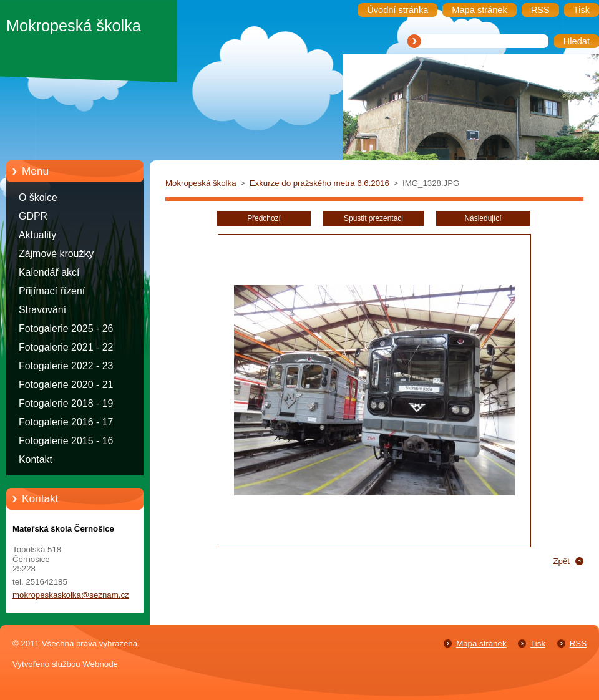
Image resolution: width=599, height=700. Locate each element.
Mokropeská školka (201, 183)
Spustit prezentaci (373, 218)
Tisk (538, 644)
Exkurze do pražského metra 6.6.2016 (319, 183)
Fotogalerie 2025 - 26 (66, 328)
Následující (483, 218)
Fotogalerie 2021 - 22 (66, 347)
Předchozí (264, 218)
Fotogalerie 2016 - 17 (66, 422)
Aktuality (37, 235)
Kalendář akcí (49, 272)
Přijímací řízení (52, 291)
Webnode (100, 664)
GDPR (33, 216)
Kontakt (36, 459)
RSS (578, 644)
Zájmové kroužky (56, 254)
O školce (38, 197)
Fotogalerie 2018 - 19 (66, 403)
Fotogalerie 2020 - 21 (66, 385)
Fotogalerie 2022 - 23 (66, 366)
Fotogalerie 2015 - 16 (66, 441)
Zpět (561, 561)
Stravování (42, 310)
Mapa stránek (481, 644)
